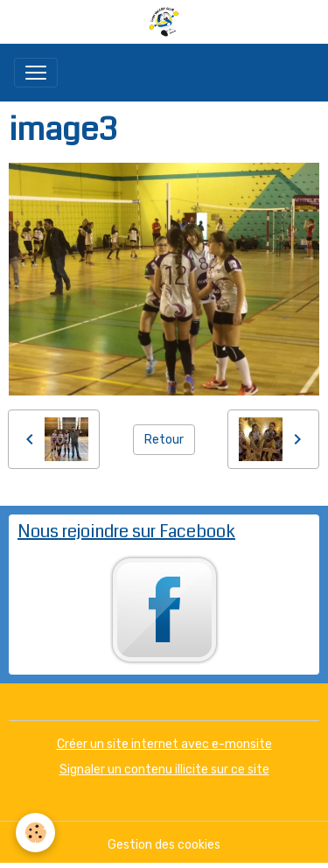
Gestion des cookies (164, 845)
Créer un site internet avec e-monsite (164, 744)
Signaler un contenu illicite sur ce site (164, 770)
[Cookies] (35, 833)
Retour (164, 440)
